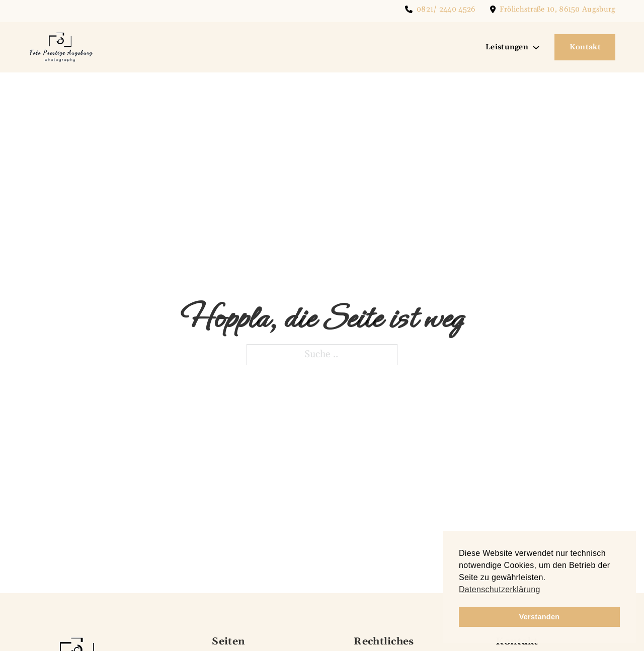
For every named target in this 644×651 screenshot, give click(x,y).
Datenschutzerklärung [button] (500, 589)
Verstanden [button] (540, 617)
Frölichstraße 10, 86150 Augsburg (558, 9)
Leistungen (507, 47)
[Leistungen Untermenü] (536, 48)
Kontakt (585, 47)
